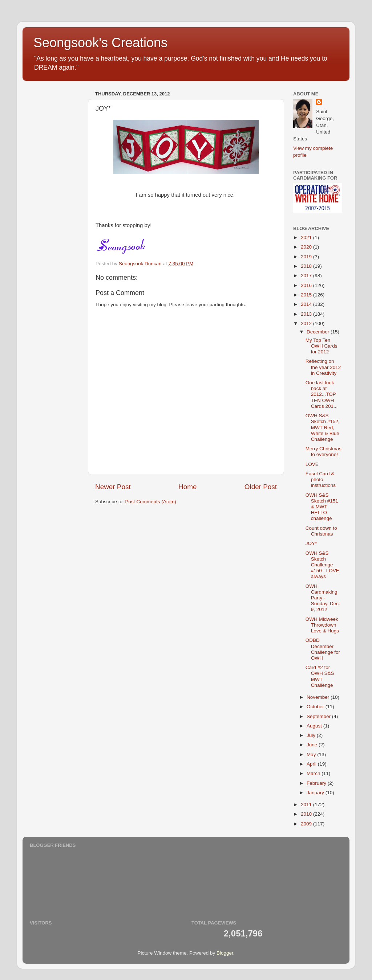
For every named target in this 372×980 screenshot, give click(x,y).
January (316, 793)
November (319, 697)
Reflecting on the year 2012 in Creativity (323, 367)
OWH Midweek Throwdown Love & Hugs (322, 625)
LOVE (312, 464)
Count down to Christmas (321, 531)
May (312, 755)
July (312, 735)
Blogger (225, 953)
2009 (307, 824)
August (315, 726)
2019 (307, 257)
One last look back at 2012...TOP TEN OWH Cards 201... (322, 394)
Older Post (261, 487)
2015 (307, 295)
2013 (307, 314)
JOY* (311, 543)
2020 (307, 247)
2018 (307, 266)
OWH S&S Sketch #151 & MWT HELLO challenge (322, 507)
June (313, 745)
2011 (307, 805)
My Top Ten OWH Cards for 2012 (322, 346)
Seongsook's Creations (100, 43)
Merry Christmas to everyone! (324, 452)
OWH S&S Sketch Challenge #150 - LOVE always (322, 565)
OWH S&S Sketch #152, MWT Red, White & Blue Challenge (323, 427)
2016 (307, 285)
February (317, 783)
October (316, 707)
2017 (307, 276)
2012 (307, 323)
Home (187, 487)
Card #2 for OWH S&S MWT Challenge (320, 676)
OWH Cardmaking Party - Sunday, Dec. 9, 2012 (323, 598)
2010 (307, 814)
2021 (307, 237)
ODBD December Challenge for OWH (323, 649)
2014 (307, 304)
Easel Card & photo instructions (321, 479)
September (319, 716)
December (319, 332)
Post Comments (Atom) (151, 502)
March (314, 773)
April (312, 764)
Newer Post (113, 487)
